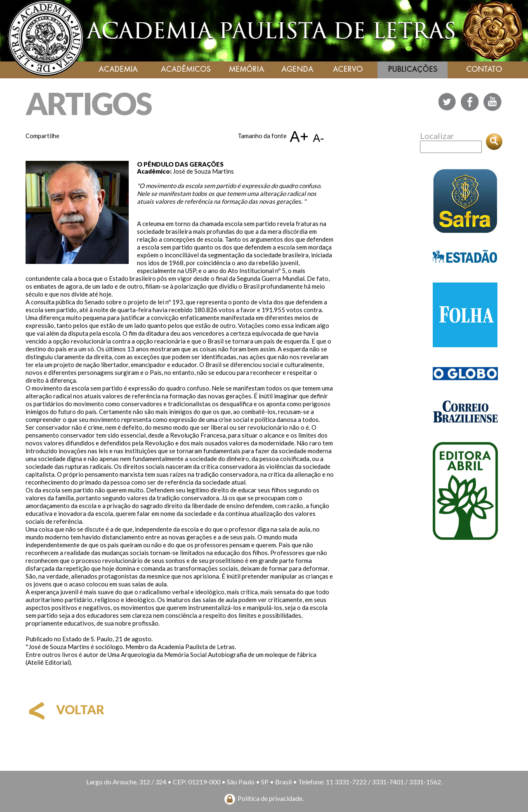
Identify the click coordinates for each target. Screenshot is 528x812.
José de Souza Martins (203, 171)
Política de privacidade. (271, 798)
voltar (65, 709)
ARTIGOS (88, 103)
